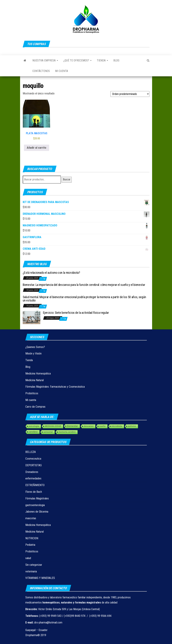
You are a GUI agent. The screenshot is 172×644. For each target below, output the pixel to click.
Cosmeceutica (33, 459)
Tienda (102, 60)
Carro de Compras (35, 407)
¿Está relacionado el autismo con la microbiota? (51, 273)
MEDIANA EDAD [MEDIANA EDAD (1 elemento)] (53, 426)
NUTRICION (32, 538)
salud (28, 558)
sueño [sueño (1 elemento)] (102, 426)
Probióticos (32, 393)
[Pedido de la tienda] (130, 94)
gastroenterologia (35, 505)
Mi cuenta (62, 71)
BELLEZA (31, 452)
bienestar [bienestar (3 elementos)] (73, 426)
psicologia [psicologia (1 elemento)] (34, 426)
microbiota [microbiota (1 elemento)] (117, 426)
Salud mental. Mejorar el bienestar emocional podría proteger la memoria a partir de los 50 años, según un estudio (84, 299)
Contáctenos (41, 71)
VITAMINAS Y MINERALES (40, 578)
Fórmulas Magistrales (37, 498)
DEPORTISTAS (34, 465)
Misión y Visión (33, 353)
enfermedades (33, 478)
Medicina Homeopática (38, 374)
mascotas (31, 518)
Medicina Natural (35, 380)
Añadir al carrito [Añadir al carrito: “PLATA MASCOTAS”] (37, 148)
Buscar (67, 179)
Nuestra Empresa (45, 60)
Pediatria (30, 545)
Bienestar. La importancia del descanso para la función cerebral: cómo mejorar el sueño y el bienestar (84, 285)
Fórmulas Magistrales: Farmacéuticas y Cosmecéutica (55, 387)
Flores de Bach (34, 492)
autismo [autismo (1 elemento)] (132, 426)
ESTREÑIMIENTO (35, 485)
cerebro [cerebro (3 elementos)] (33, 432)
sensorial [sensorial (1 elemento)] (48, 432)
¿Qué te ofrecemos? (77, 60)
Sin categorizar (34, 565)
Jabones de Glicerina (37, 512)
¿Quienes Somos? (35, 347)
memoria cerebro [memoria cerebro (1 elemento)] (67, 432)
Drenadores (32, 472)
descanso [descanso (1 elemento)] (89, 426)
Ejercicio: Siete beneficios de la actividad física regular (76, 313)
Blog (116, 60)
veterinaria (31, 571)
